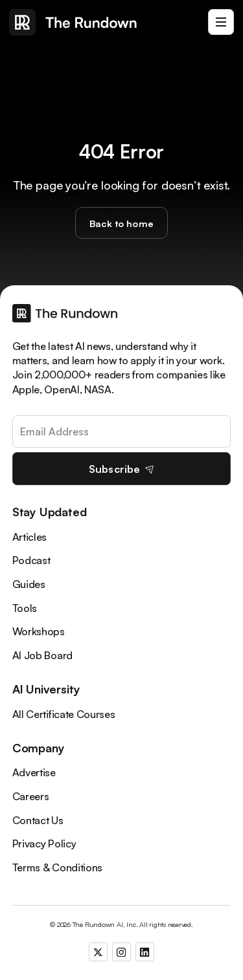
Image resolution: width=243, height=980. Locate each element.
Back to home (121, 223)
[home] (73, 22)
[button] (221, 22)
